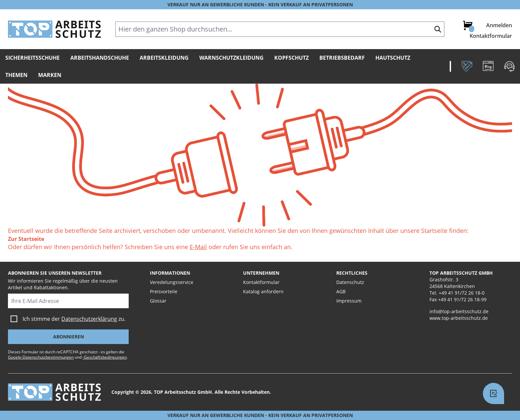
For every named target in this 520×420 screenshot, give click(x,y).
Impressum (349, 301)
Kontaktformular (491, 36)
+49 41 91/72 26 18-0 (462, 293)
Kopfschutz (292, 58)
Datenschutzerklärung (89, 319)
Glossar (158, 301)
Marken (50, 75)
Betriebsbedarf (342, 58)
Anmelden (499, 25)
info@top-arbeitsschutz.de (459, 311)
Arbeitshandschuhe (100, 58)
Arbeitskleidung (164, 58)
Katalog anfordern (263, 291)
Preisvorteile (164, 291)
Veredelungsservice (172, 282)
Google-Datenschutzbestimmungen (41, 357)
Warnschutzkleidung (231, 58)
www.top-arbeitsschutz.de (459, 318)
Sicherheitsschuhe (32, 58)
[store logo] (54, 29)
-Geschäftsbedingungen (105, 357)
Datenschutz (350, 282)
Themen (16, 75)
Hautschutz (393, 58)
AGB (341, 291)
